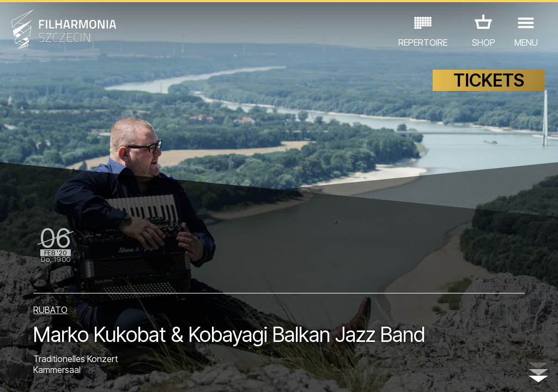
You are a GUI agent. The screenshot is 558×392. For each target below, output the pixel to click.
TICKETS (489, 80)
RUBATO (50, 310)
